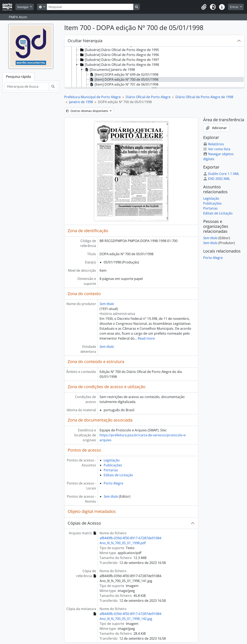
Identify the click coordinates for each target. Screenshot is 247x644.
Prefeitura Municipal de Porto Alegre (92, 97)
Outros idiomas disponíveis (88, 111)
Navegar (23, 7)
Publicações (113, 465)
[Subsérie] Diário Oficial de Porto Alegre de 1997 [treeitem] (119, 60)
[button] (204, 7)
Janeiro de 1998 (81, 102)
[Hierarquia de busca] (27, 86)
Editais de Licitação (118, 475)
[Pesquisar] (90, 7)
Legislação (112, 460)
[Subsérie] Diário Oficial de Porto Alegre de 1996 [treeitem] (119, 55)
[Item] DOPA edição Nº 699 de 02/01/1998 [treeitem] (124, 75)
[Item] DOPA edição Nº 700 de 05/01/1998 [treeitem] (124, 79)
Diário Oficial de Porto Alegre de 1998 (204, 97)
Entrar (235, 7)
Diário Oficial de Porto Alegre (148, 97)
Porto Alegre (113, 483)
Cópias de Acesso (84, 523)
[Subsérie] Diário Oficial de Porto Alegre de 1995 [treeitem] (119, 50)
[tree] (154, 67)
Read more (146, 338)
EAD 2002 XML (217, 179)
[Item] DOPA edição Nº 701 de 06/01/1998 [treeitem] (124, 84)
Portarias (111, 470)
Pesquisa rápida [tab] (18, 77)
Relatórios (214, 144)
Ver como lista (217, 149)
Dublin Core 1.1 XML (221, 174)
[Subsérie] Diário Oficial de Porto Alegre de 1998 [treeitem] (119, 65)
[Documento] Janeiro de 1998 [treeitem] (110, 70)
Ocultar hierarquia (85, 41)
